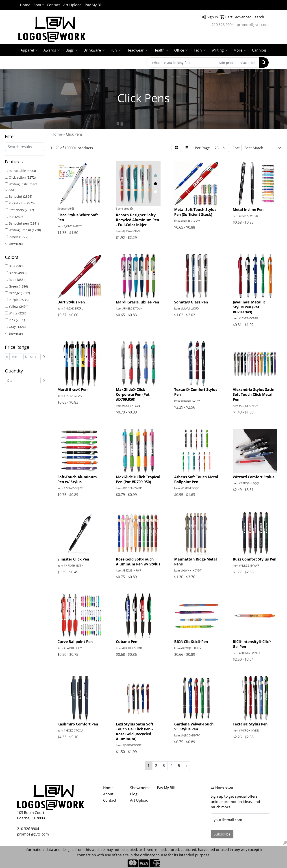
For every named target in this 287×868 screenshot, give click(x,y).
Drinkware (94, 50)
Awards (52, 50)
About (39, 5)
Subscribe (222, 834)
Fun (116, 50)
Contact (53, 5)
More (240, 50)
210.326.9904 (223, 25)
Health (161, 50)
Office (181, 50)
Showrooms (140, 788)
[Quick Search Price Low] (227, 63)
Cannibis (259, 50)
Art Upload (72, 5)
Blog (134, 794)
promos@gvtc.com (253, 25)
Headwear (137, 50)
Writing (220, 50)
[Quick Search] (182, 63)
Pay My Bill (94, 5)
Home (25, 5)
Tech (200, 50)
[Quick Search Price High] (249, 63)
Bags (72, 50)
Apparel (29, 50)
